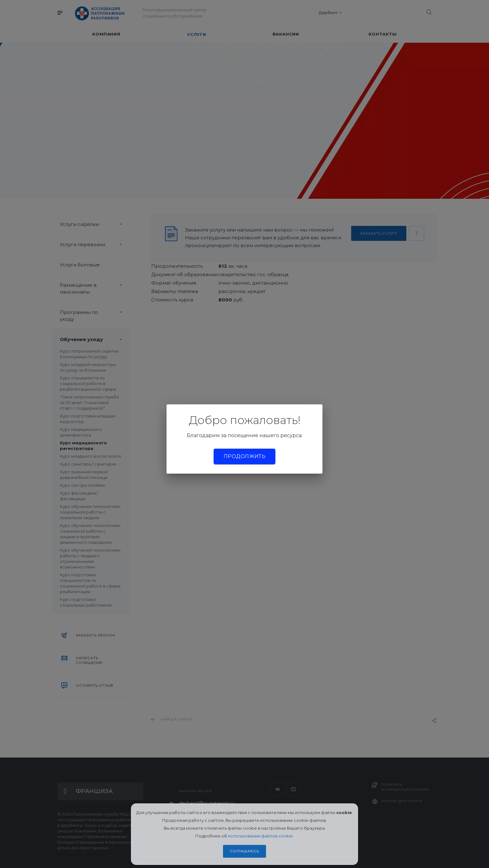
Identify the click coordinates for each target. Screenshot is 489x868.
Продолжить (244, 456)
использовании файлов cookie (260, 836)
